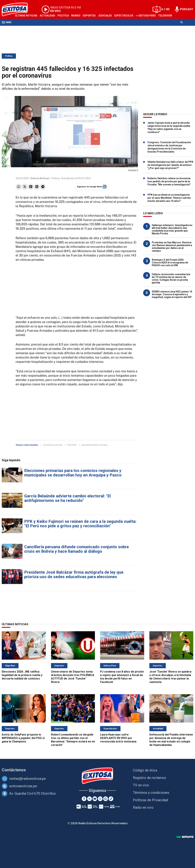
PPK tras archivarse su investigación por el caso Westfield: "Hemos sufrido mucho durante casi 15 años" (169, 198)
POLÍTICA (72, 445)
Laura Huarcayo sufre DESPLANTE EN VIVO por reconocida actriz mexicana (118, 738)
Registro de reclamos (149, 778)
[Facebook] (84, 799)
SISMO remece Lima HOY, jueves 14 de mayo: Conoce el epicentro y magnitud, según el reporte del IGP (172, 294)
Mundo (76, 16)
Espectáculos (124, 16)
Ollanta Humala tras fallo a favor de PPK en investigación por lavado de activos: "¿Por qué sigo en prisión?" (170, 165)
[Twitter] (89, 799)
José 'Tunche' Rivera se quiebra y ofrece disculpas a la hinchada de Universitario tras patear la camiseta (170, 677)
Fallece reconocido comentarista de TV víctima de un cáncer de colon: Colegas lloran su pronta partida (171, 278)
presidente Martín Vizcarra (94, 445)
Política (63, 16)
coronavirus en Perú (53, 445)
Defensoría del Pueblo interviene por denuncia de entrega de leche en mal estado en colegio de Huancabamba (171, 740)
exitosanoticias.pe (23, 786)
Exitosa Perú (147, 16)
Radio (18, 29)
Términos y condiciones (151, 793)
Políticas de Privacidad (150, 800)
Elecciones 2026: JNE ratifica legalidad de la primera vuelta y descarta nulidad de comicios (22, 675)
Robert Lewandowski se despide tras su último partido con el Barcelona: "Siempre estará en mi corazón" (73, 740)
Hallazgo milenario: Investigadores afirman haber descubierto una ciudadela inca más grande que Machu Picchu (172, 229)
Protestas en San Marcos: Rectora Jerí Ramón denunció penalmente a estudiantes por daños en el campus (172, 247)
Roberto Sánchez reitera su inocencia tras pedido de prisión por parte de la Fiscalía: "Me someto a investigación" (169, 181)
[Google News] (106, 799)
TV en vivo (141, 785)
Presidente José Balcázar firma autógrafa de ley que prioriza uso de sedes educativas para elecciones (74, 575)
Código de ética (145, 770)
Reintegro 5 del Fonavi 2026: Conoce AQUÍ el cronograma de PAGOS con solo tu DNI (170, 263)
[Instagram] (100, 799)
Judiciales (105, 16)
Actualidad (47, 16)
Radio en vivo (143, 807)
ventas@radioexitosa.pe (27, 779)
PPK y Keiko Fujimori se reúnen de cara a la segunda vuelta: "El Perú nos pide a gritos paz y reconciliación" (80, 524)
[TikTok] (111, 799)
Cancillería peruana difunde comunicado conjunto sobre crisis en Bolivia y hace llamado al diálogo (76, 549)
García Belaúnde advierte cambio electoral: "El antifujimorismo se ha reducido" (68, 498)
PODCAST (187, 9)
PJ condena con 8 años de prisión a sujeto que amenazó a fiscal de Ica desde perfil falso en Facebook (122, 677)
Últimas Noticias (26, 16)
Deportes (89, 16)
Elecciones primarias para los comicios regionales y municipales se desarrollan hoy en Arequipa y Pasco (73, 473)
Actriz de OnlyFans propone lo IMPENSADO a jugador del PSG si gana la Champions (23, 738)
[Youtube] (95, 799)
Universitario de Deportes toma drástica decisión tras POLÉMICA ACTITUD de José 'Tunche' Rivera (73, 677)
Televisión (165, 16)
